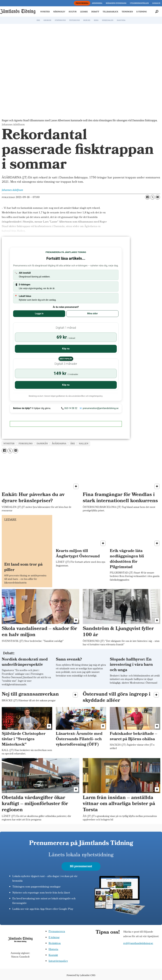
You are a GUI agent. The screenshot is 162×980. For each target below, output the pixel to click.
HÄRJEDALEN (108, 20)
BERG (96, 20)
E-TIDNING (142, 12)
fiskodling (26, 444)
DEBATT (95, 12)
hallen (84, 444)
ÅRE (38, 20)
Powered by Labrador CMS (81, 975)
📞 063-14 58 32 (69, 408)
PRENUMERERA (82, 3)
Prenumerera (57, 932)
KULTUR (73, 12)
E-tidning (54, 938)
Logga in (39, 313)
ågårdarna (59, 444)
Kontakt (53, 955)
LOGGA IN (156, 3)
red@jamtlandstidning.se (138, 944)
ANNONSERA (97, 3)
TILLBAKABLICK (110, 12)
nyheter (9, 444)
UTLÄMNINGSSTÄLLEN (139, 3)
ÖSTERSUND (75, 20)
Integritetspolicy (58, 961)
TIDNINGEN (127, 12)
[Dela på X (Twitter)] (153, 197)
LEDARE (84, 12)
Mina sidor (92, 313)
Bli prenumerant (81, 866)
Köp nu (66, 349)
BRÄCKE (87, 20)
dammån (42, 444)
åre (73, 444)
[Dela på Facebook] (147, 197)
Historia (53, 950)
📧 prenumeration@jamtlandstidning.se (99, 408)
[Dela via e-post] (158, 197)
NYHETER (45, 12)
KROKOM (47, 20)
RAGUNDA (121, 20)
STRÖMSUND (60, 20)
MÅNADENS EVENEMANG (116, 3)
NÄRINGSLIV (59, 12)
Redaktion (55, 944)
